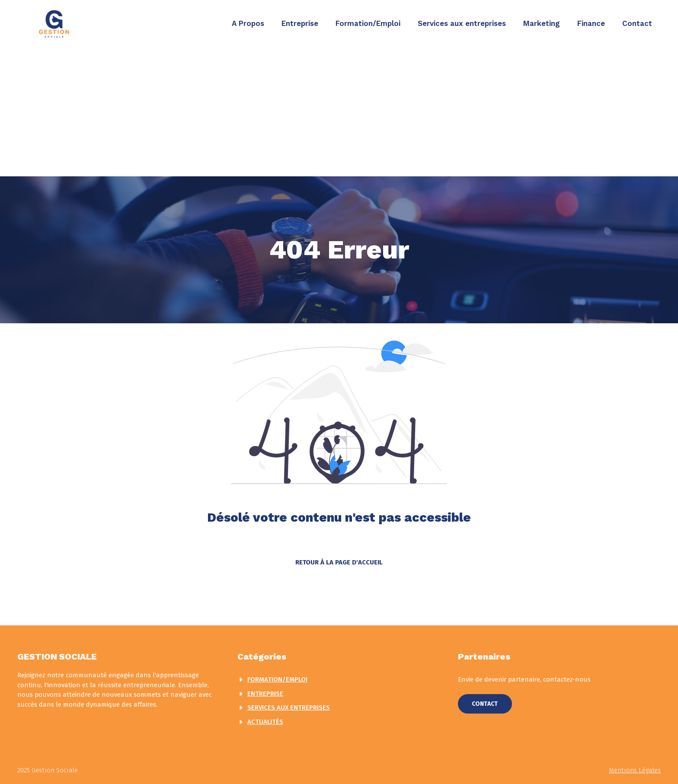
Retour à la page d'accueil (339, 562)
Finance (591, 23)
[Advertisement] (339, 112)
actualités (265, 722)
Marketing (542, 23)
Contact (637, 23)
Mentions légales (635, 770)
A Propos (248, 23)
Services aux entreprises (462, 23)
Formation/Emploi (368, 23)
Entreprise (300, 23)
